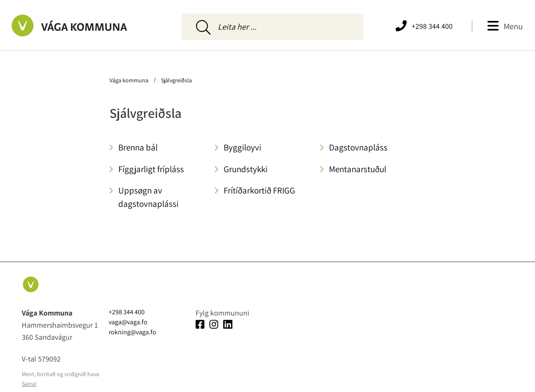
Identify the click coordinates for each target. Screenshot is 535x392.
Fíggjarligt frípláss (151, 169)
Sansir (29, 384)
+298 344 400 (432, 26)
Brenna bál (138, 147)
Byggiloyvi (242, 147)
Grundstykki (246, 169)
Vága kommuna (130, 80)
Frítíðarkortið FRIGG (259, 190)
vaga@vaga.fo (128, 322)
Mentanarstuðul (358, 169)
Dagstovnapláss (358, 147)
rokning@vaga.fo (132, 332)
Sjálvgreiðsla (176, 80)
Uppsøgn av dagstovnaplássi (148, 197)
